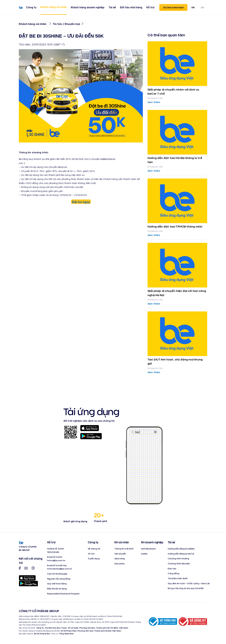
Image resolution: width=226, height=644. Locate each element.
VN (193, 7)
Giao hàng (120, 558)
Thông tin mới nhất (124, 549)
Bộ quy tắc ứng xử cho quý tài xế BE (186, 588)
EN (202, 7)
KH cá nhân (122, 542)
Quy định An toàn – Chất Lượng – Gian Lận (189, 583)
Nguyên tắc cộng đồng (59, 579)
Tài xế (112, 7)
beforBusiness (148, 549)
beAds (144, 554)
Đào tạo (172, 568)
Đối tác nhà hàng (131, 7)
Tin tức (91, 554)
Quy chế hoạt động (57, 583)
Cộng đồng (173, 573)
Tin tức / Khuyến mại (66, 24)
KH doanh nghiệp (152, 542)
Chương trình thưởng (178, 558)
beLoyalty (120, 563)
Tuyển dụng (94, 558)
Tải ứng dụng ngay (173, 7)
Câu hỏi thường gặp (57, 574)
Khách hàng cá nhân (54, 7)
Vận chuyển (120, 554)
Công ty (31, 7)
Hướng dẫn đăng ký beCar (181, 554)
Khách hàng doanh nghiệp (88, 7)
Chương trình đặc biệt (179, 563)
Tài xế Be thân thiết (178, 578)
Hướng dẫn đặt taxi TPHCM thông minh (175, 226)
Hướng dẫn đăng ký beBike (181, 549)
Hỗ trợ (150, 7)
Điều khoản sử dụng (57, 588)
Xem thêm (154, 102)
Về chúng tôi (94, 549)
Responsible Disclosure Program (63, 594)
